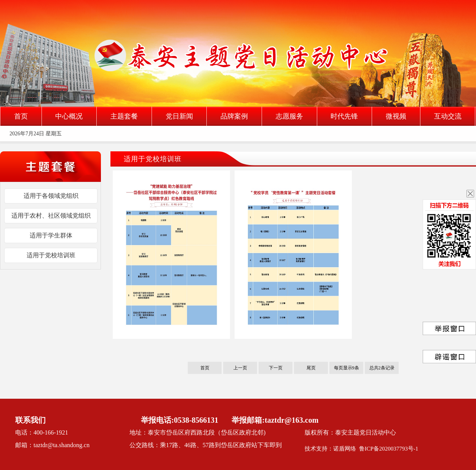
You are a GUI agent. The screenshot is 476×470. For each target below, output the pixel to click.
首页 (21, 116)
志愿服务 (289, 116)
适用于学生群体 (51, 235)
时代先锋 (344, 116)
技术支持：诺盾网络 (332, 449)
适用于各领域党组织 (51, 196)
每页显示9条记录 (347, 370)
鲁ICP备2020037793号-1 (389, 449)
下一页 (276, 368)
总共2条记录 (382, 368)
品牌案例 (234, 116)
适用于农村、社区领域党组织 (51, 216)
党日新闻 (179, 116)
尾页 (311, 368)
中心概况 (69, 116)
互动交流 (448, 116)
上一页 (240, 368)
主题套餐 (124, 116)
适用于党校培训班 (51, 255)
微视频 (396, 116)
